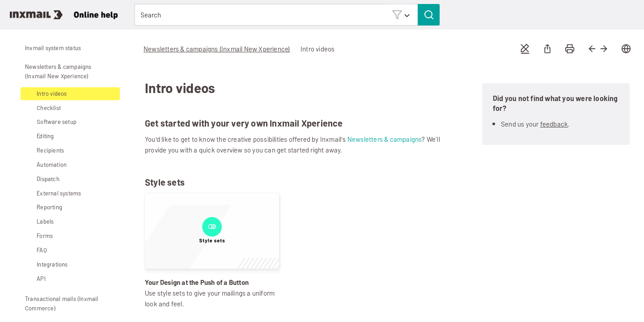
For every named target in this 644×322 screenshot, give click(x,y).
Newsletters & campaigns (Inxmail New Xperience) (52, 71)
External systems (52, 193)
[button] (401, 15)
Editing (38, 136)
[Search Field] (287, 15)
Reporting (43, 207)
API (41, 279)
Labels (45, 222)
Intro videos (52, 94)
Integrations (45, 265)
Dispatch (48, 179)
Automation (45, 165)
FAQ (42, 250)
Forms (38, 236)
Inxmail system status (53, 48)
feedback (554, 124)
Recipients (44, 150)
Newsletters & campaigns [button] (385, 139)
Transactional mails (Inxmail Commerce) (55, 303)
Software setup (50, 122)
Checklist (49, 108)
